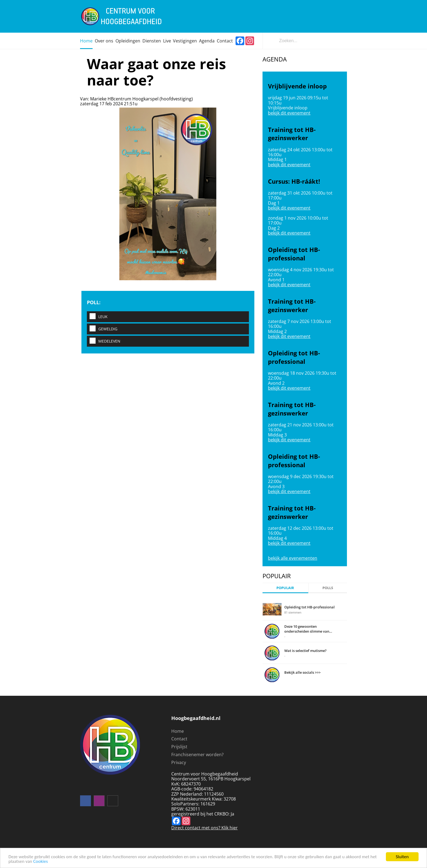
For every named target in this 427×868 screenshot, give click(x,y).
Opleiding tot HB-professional (309, 607)
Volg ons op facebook (86, 801)
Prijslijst (179, 747)
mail (113, 801)
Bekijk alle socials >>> (302, 672)
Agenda (207, 41)
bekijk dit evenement (289, 113)
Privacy (179, 762)
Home (86, 41)
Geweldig (102, 329)
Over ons (104, 41)
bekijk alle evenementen (293, 558)
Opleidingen (128, 41)
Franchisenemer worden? (197, 755)
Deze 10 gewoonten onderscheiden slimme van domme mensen (307, 629)
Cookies (41, 862)
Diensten (152, 41)
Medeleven (104, 341)
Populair (285, 588)
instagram (99, 801)
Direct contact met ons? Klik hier (205, 828)
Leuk (97, 317)
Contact (225, 41)
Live (167, 41)
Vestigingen (185, 41)
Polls (328, 588)
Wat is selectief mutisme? (305, 651)
